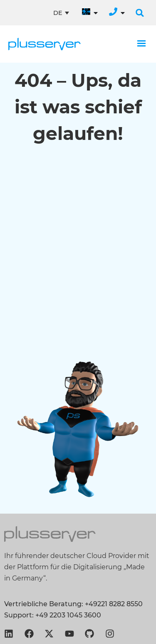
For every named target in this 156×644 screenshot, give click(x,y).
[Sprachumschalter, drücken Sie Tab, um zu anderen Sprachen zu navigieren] (61, 13)
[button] (140, 13)
